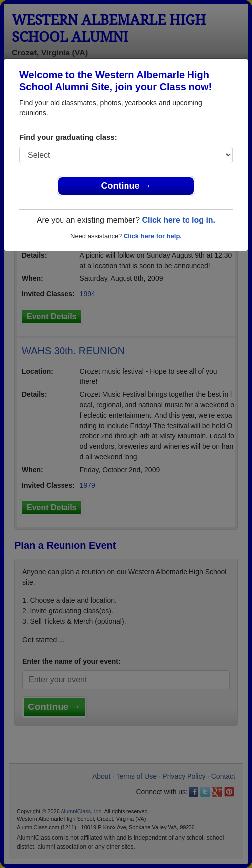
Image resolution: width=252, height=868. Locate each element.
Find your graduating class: (68, 137)
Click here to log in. (179, 220)
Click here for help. (153, 236)
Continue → (126, 186)
